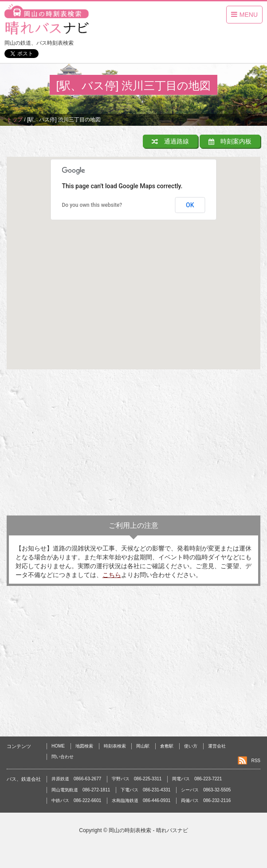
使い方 (191, 746)
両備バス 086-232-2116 (206, 800)
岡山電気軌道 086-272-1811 (81, 790)
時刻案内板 (230, 141)
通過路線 (170, 141)
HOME (58, 746)
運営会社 (217, 746)
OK (190, 205)
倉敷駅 (167, 746)
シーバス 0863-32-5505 (206, 790)
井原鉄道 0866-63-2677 (76, 779)
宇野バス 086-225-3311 (137, 779)
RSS (256, 761)
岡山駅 (143, 746)
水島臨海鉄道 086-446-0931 (141, 800)
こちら (112, 575)
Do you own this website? (92, 205)
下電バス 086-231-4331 (145, 790)
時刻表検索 (115, 746)
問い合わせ (63, 757)
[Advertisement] (133, 445)
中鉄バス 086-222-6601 (76, 800)
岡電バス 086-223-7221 (197, 779)
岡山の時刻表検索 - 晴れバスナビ (148, 830)
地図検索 (84, 746)
